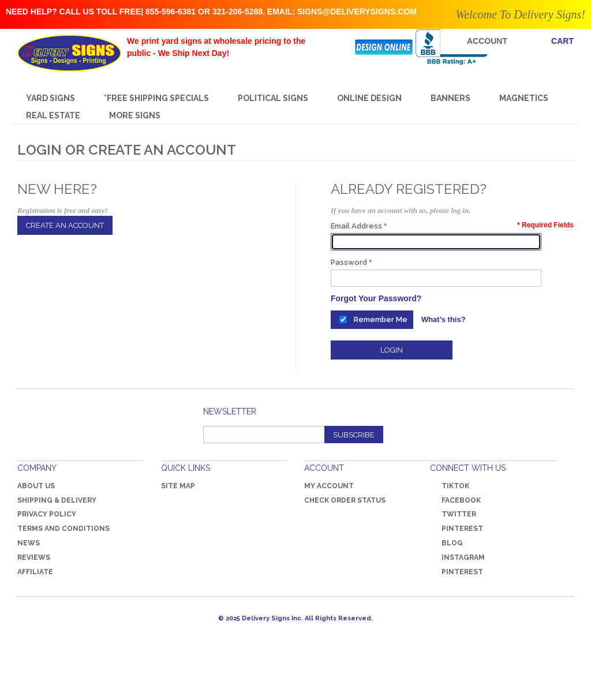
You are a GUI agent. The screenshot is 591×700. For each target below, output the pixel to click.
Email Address (356, 226)
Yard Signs (51, 98)
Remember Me (381, 319)
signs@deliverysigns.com (357, 12)
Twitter (453, 514)
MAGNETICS (524, 98)
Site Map (178, 486)
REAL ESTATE (53, 115)
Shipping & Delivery (57, 500)
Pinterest (457, 529)
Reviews (34, 557)
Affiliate (35, 572)
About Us (36, 486)
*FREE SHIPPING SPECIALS (156, 98)
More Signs (135, 115)
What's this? (444, 319)
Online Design (369, 98)
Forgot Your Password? (376, 298)
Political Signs (273, 98)
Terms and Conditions (63, 529)
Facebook (455, 500)
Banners (450, 98)
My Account (329, 486)
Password (349, 262)
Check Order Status (345, 500)
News (29, 543)
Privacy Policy (47, 514)
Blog (452, 543)
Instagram (463, 557)
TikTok (455, 486)
